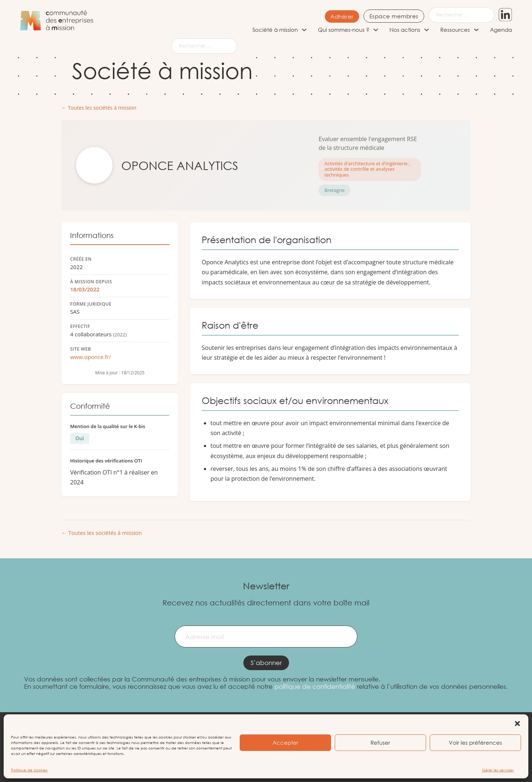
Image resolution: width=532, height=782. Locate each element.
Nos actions (405, 30)
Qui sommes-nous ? (344, 30)
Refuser (380, 743)
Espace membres (386, 16)
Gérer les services (498, 770)
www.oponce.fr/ (90, 357)
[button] (517, 724)
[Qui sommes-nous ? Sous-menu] (376, 30)
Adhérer (334, 16)
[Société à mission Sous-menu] (304, 30)
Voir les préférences (475, 743)
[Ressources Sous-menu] (476, 30)
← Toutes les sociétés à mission (99, 108)
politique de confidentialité (315, 686)
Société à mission (275, 30)
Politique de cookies (29, 770)
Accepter (286, 743)
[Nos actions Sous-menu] (427, 30)
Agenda (501, 30)
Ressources (455, 30)
